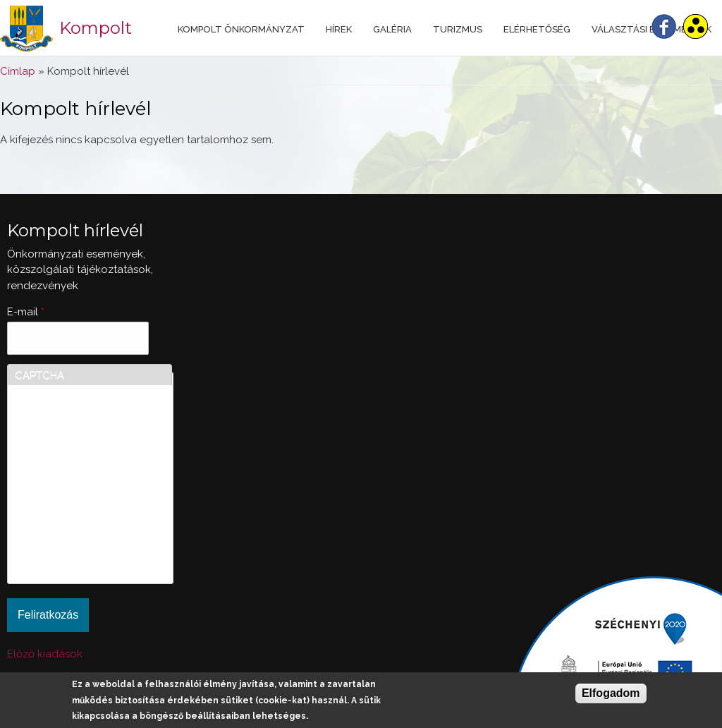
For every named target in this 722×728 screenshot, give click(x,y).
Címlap (18, 71)
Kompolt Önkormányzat (241, 29)
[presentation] (73, 526)
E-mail (26, 312)
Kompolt (96, 28)
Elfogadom (611, 693)
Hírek (339, 29)
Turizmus (458, 29)
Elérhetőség (537, 29)
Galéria (392, 29)
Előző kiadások (45, 654)
